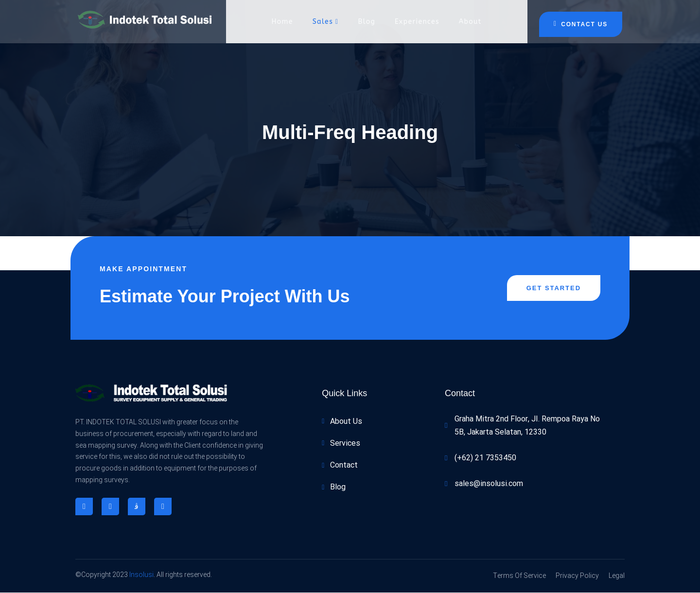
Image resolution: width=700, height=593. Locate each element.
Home (282, 22)
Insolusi (141, 575)
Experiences (417, 22)
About (470, 22)
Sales (326, 22)
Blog (367, 22)
